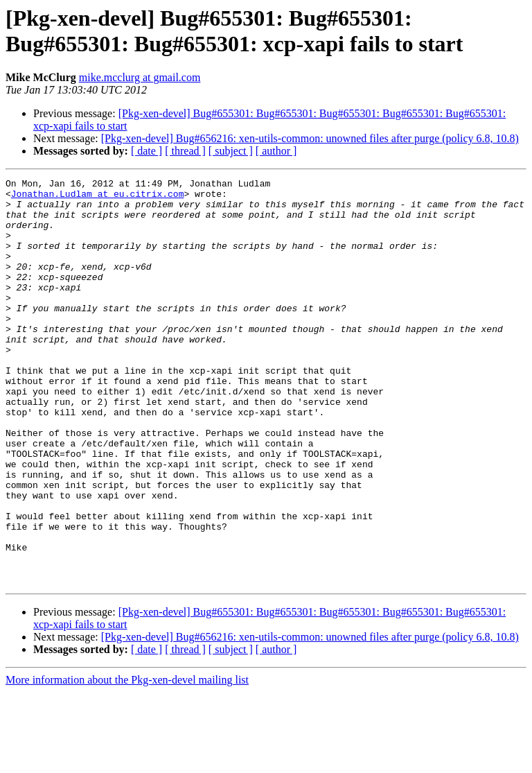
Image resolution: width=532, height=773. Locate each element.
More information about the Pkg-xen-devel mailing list (127, 761)
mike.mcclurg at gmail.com (140, 77)
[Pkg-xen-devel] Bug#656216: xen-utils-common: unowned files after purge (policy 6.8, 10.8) (310, 138)
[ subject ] (231, 151)
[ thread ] (185, 151)
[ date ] (147, 151)
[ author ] (276, 151)
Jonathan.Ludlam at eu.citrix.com (98, 198)
